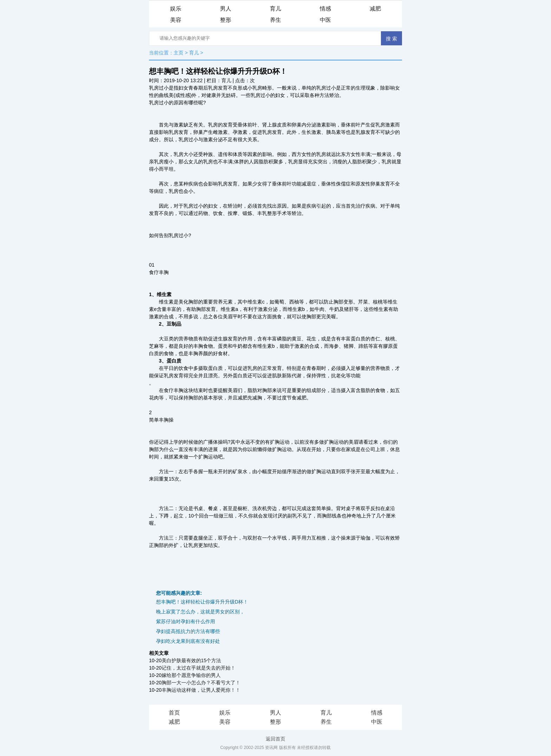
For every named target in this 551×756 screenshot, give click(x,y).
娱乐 (176, 9)
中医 (325, 20)
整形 (226, 20)
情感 (325, 9)
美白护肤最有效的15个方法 (192, 660)
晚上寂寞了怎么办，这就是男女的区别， (200, 612)
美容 (176, 20)
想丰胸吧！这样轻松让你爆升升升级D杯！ (202, 602)
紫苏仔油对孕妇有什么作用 (186, 621)
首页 (174, 713)
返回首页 (275, 739)
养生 (275, 20)
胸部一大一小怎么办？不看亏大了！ (201, 683)
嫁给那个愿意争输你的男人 (191, 675)
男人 (226, 9)
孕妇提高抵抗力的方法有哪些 (188, 631)
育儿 (275, 9)
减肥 (375, 9)
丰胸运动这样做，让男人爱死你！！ (201, 690)
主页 (179, 53)
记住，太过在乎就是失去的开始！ (199, 668)
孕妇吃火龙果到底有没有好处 (188, 641)
